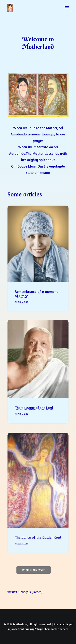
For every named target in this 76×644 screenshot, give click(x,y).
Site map (59, 624)
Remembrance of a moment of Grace (36, 298)
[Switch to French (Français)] (31, 592)
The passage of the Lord (34, 414)
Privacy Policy (33, 629)
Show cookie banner (56, 629)
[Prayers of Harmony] (10, 8)
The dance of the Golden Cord (38, 549)
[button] (67, 8)
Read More (22, 307)
